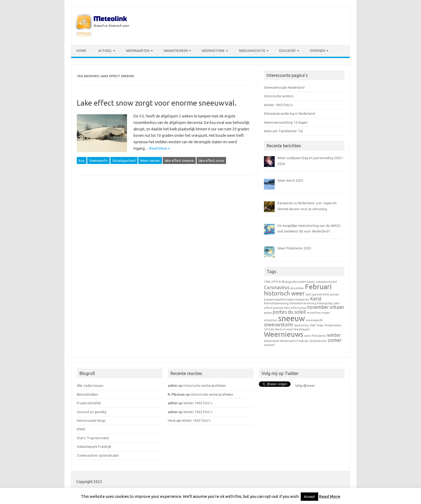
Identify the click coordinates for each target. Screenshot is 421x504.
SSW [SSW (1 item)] (313, 325)
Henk (172, 420)
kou (82, 160)
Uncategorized (124, 160)
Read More (330, 496)
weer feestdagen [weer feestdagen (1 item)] (298, 329)
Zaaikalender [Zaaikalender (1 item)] (318, 341)
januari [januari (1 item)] (335, 294)
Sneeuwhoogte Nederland (284, 87)
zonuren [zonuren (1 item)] (269, 345)
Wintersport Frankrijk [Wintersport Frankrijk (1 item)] (294, 341)
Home (81, 51)
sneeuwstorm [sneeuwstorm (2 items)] (279, 325)
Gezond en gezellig (92, 412)
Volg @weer (305, 385)
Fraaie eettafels (89, 403)
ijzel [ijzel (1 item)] (308, 294)
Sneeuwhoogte (252, 51)
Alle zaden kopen (90, 385)
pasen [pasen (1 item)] (268, 313)
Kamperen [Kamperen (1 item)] (302, 299)
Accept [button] (309, 496)
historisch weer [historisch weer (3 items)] (284, 293)
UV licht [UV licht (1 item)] (269, 329)
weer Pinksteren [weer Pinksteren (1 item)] (315, 336)
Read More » (160, 148)
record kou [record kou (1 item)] (314, 313)
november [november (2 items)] (318, 307)
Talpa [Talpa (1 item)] (320, 325)
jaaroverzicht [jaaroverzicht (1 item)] (321, 294)
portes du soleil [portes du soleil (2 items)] (289, 312)
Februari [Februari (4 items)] (318, 287)
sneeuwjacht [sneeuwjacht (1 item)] (314, 320)
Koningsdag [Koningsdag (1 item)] (325, 303)
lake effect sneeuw (179, 160)
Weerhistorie (213, 51)
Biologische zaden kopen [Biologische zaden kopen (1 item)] (298, 282)
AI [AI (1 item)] (280, 282)
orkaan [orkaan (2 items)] (337, 307)
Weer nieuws (150, 160)
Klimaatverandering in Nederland (289, 113)
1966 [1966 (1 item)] (267, 282)
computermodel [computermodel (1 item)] (326, 282)
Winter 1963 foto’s (278, 105)
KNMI (81, 429)
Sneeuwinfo (98, 160)
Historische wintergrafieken (205, 385)
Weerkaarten (138, 51)
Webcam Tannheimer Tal (283, 131)
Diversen (317, 51)
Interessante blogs (91, 420)
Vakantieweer (176, 51)
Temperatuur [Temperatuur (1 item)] (333, 325)
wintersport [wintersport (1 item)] (272, 341)
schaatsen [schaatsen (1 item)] (271, 320)
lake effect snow (211, 160)
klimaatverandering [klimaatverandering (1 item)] (303, 303)
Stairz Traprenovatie (93, 438)
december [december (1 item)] (297, 288)
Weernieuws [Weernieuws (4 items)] (284, 334)
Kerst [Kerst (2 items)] (316, 299)
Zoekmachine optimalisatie (98, 455)
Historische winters (279, 96)
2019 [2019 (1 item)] (274, 282)
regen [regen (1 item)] (326, 313)
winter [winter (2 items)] (334, 335)
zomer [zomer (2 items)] (335, 340)
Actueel (105, 51)
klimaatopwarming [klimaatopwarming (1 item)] (276, 303)
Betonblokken (88, 394)
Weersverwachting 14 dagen (286, 122)
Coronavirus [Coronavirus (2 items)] (277, 287)
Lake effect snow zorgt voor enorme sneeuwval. (157, 103)
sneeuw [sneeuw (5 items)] (292, 318)
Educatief (288, 51)
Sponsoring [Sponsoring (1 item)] (301, 325)
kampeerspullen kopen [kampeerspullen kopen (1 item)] (279, 299)
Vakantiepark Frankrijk (94, 446)
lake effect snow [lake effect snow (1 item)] (295, 308)
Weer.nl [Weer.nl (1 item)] (280, 329)
